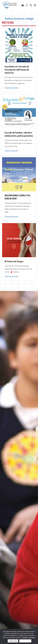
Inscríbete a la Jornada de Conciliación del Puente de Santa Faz (17, 70)
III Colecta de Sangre (14, 261)
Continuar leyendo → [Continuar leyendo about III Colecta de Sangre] (12, 276)
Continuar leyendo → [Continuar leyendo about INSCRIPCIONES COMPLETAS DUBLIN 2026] (12, 217)
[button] (35, 5)
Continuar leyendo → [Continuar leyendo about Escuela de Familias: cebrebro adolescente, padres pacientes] (12, 151)
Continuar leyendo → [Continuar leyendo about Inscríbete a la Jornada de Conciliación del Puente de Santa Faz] (12, 88)
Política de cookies (29, 638)
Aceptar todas (13, 641)
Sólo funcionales (25, 641)
